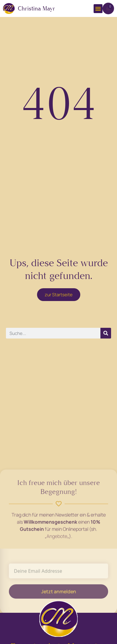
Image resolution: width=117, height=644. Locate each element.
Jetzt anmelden (59, 593)
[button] (98, 9)
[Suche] (106, 333)
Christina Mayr (36, 8)
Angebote (57, 538)
